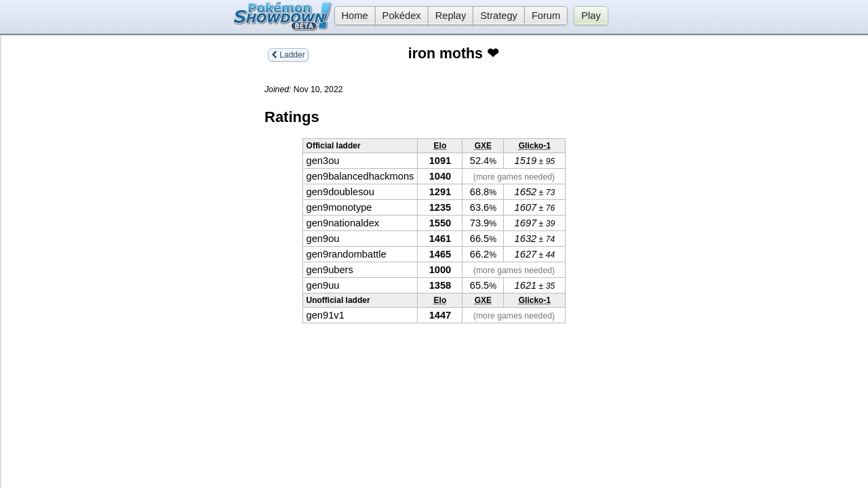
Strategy (499, 16)
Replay (451, 16)
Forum (546, 16)
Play (591, 16)
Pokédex (402, 16)
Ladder (288, 55)
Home (351, 16)
